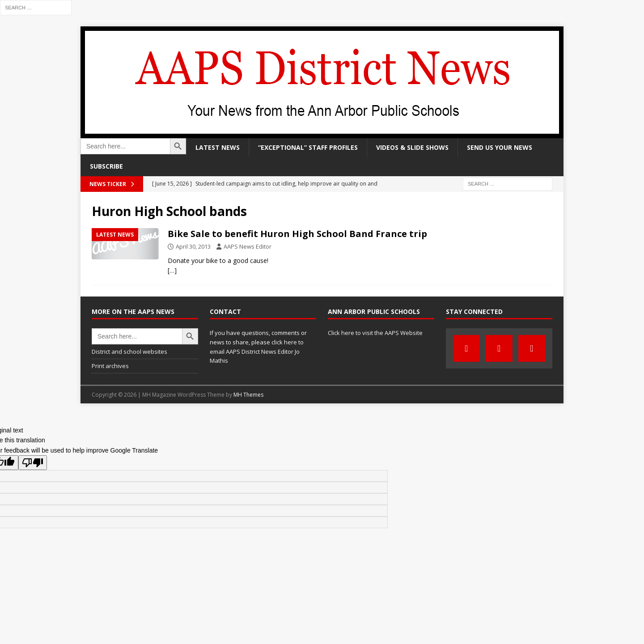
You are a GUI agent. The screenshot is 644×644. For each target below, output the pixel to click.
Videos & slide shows (412, 147)
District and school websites (129, 352)
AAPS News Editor (248, 246)
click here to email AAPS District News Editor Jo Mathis (257, 352)
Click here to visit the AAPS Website (375, 333)
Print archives (110, 366)
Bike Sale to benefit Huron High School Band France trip (297, 234)
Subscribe (106, 166)
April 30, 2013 (193, 246)
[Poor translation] (33, 463)
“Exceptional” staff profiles (308, 147)
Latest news (218, 147)
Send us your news (500, 147)
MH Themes (248, 395)
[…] (172, 270)
